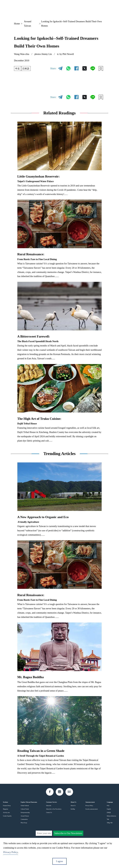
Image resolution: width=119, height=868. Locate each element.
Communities (24, 819)
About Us (73, 806)
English (109, 809)
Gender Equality (7, 816)
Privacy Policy (89, 806)
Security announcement (92, 809)
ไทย (108, 819)
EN (81, 8)
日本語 (26, 68)
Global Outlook (25, 806)
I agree (59, 861)
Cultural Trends (25, 809)
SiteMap (73, 809)
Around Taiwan (28, 24)
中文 (18, 68)
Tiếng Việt (110, 823)
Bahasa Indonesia (111, 816)
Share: (53, 68)
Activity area (6, 813)
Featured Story (7, 806)
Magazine (6, 809)
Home (17, 24)
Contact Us (49, 813)
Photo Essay (24, 823)
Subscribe (49, 806)
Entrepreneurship (25, 813)
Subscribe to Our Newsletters (54, 809)
